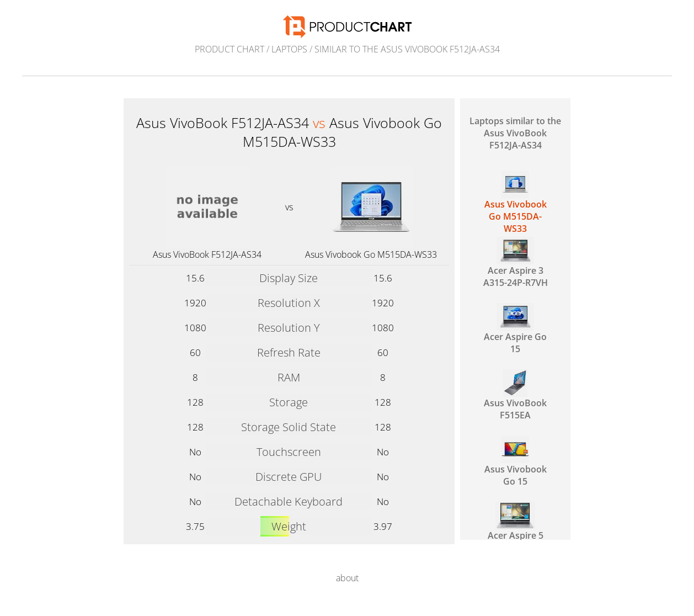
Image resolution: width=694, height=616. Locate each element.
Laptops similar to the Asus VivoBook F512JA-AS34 (515, 133)
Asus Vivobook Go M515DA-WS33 (371, 254)
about (347, 578)
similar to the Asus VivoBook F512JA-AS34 (407, 49)
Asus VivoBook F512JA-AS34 (207, 254)
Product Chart (229, 49)
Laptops (289, 49)
